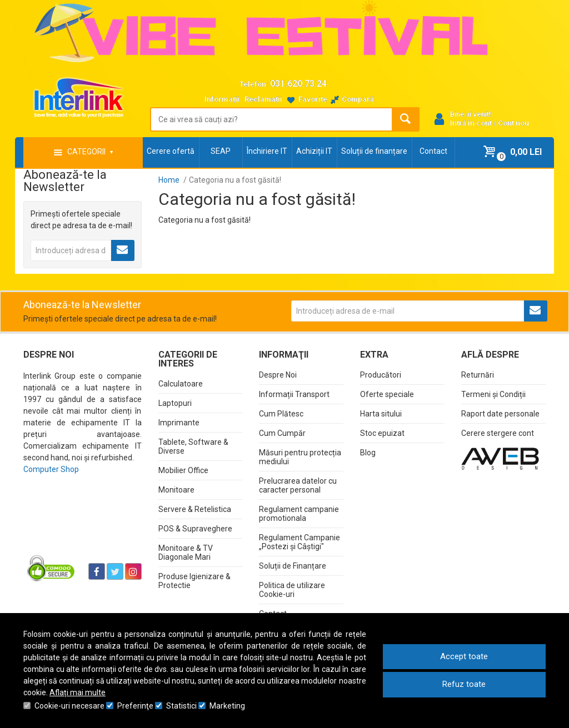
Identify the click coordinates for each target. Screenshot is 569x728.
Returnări (478, 375)
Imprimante (179, 423)
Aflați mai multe (78, 692)
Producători (381, 375)
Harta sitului (381, 414)
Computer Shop (51, 469)
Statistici (181, 706)
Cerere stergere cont (498, 433)
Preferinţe (135, 706)
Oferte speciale (387, 394)
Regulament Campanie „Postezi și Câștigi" (300, 542)
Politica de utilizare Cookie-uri (292, 590)
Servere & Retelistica (195, 509)
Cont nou (513, 123)
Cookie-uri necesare (69, 706)
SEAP (221, 151)
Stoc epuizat (382, 433)
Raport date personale (500, 414)
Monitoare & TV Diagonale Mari (186, 553)
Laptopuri (175, 403)
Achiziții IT (314, 151)
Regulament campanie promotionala (299, 514)
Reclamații (263, 99)
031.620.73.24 (298, 84)
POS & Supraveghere (195, 529)
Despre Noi (278, 375)
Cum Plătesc (281, 414)
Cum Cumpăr (282, 433)
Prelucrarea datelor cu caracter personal (298, 485)
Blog (368, 453)
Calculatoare (181, 384)
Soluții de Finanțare (293, 566)
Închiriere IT (267, 151)
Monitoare (176, 490)
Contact (433, 151)
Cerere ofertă (171, 151)
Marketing (227, 706)
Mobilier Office (183, 470)
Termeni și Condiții (493, 394)
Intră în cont (471, 123)
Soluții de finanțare (374, 151)
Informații (222, 99)
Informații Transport (294, 394)
